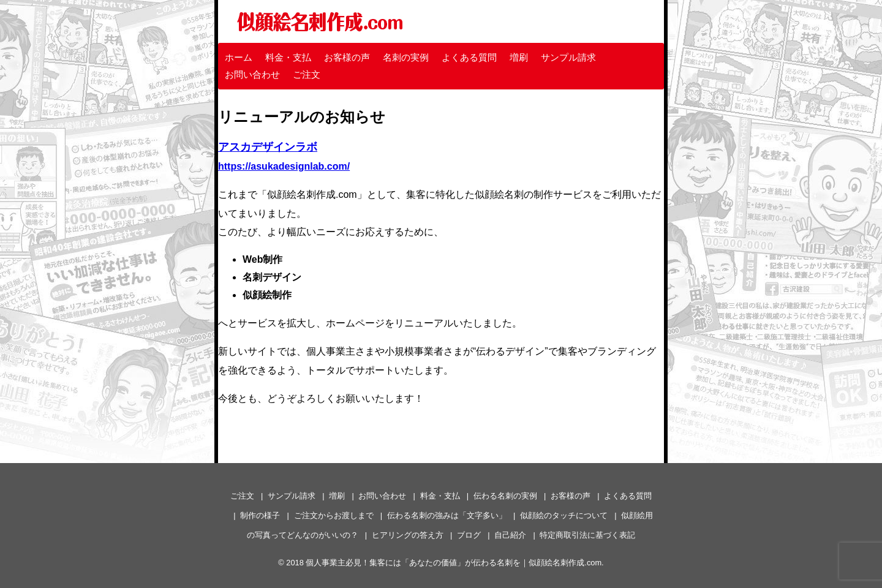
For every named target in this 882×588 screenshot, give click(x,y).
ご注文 (307, 74)
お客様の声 (347, 57)
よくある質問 (469, 57)
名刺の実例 (406, 57)
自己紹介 (510, 535)
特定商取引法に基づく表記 (587, 535)
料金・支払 (288, 57)
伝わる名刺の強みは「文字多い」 (447, 515)
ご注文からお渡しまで (334, 515)
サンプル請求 (568, 57)
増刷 (519, 57)
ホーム (239, 57)
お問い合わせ (252, 74)
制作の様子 (260, 515)
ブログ (469, 535)
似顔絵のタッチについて (564, 515)
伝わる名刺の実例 (505, 496)
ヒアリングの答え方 (408, 535)
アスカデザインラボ (268, 147)
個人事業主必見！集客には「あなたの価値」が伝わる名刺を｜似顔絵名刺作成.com (454, 563)
